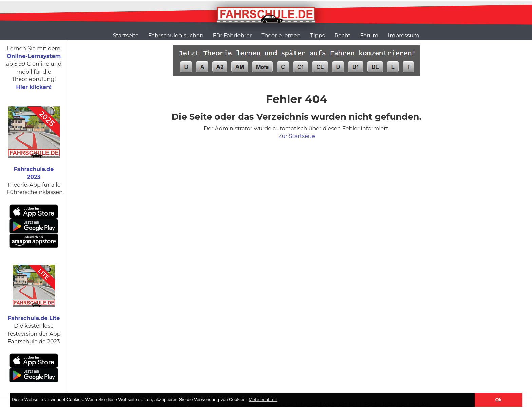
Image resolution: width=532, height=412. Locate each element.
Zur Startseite (297, 136)
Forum (369, 35)
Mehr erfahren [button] (263, 400)
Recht (343, 35)
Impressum (403, 35)
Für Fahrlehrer (233, 35)
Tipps (317, 35)
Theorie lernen (281, 35)
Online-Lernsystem (34, 56)
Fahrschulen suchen (176, 35)
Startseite (126, 35)
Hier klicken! (34, 87)
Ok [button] (499, 400)
